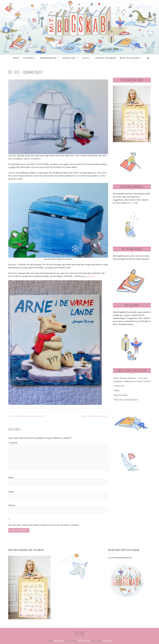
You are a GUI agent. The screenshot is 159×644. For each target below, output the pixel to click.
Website (12, 505)
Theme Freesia (84, 641)
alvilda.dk (90, 276)
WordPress (107, 641)
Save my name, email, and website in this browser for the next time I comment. (44, 525)
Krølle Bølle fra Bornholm (95, 416)
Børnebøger (48, 58)
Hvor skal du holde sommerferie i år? (26, 416)
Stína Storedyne (121, 395)
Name (12, 478)
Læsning (29, 58)
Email (12, 492)
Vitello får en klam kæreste (126, 400)
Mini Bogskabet (130, 58)
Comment (13, 443)
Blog (86, 58)
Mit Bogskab (59, 641)
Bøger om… (70, 58)
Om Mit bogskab (106, 58)
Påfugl (116, 390)
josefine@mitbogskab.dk (120, 558)
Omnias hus (119, 386)
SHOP (16, 58)
